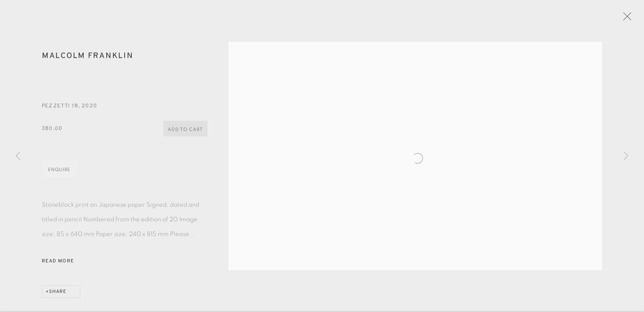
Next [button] (626, 156)
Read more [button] (58, 267)
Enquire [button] (59, 176)
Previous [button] (18, 156)
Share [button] (58, 298)
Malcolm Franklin (87, 62)
